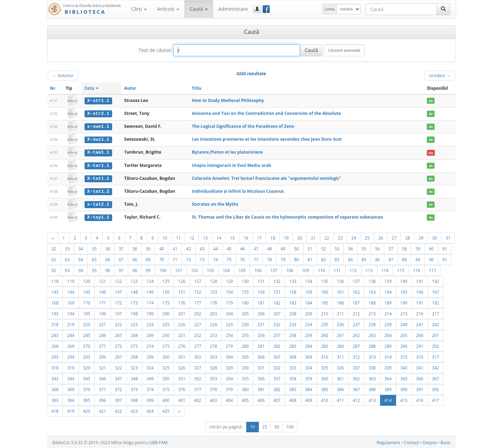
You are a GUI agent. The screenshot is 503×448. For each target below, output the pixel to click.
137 (356, 280)
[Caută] (443, 9)
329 (229, 367)
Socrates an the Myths (215, 203)
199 (150, 313)
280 (245, 345)
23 (340, 237)
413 (372, 399)
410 (325, 399)
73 (202, 258)
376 (182, 388)
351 (182, 377)
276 (182, 345)
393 (55, 399)
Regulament (388, 442)
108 (290, 269)
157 (277, 291)
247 (118, 334)
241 (420, 323)
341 (420, 367)
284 (309, 345)
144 (71, 291)
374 (150, 388)
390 (404, 388)
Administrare (233, 9)
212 (356, 313)
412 (356, 399)
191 (420, 302)
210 (325, 313)
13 (205, 237)
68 (135, 258)
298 (134, 356)
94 (81, 269)
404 (229, 399)
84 (350, 258)
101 (178, 269)
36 (108, 248)
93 (67, 269)
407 (277, 399)
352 (198, 377)
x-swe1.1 (98, 126)
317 (436, 356)
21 (313, 237)
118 (55, 280)
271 (102, 345)
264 (388, 334)
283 (293, 345)
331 (261, 367)
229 (229, 323)
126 (182, 280)
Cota (92, 88)
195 (87, 313)
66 (108, 258)
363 (372, 377)
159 (309, 291)
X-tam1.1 (98, 152)
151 (182, 291)
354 (229, 377)
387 (356, 388)
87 (391, 258)
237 (356, 323)
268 (55, 345)
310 (325, 356)
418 (55, 410)
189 (388, 302)
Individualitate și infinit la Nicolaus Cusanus (238, 190)
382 (277, 388)
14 (219, 237)
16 (246, 237)
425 (166, 410)
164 (388, 291)
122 (118, 280)
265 (404, 334)
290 (404, 345)
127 (198, 280)
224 (150, 323)
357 (277, 377)
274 (150, 345)
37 (121, 248)
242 (436, 323)
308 (293, 356)
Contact (411, 442)
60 (431, 248)
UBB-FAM (158, 442)
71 (175, 258)
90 (431, 258)
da (431, 101)
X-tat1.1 (98, 177)
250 (166, 334)
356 (261, 377)
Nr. (53, 88)
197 (118, 313)
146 (102, 291)
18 (273, 237)
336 (340, 367)
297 (118, 356)
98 (135, 269)
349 (150, 377)
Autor (130, 88)
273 (134, 345)
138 (372, 280)
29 (421, 237)
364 (388, 377)
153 (213, 291)
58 (404, 248)
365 (404, 377)
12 (192, 237)
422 (118, 410)
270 (87, 345)
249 (150, 334)
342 (436, 367)
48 (270, 248)
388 (372, 388)
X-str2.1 (98, 113)
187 (356, 302)
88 (404, 258)
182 (277, 302)
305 (245, 356)
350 (166, 377)
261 (340, 334)
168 (55, 302)
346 (102, 377)
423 (134, 410)
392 (436, 388)
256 (261, 334)
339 (388, 367)
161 (340, 291)
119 (71, 280)
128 (213, 280)
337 (356, 367)
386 (340, 388)
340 (404, 367)
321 (102, 367)
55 (364, 248)
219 (71, 323)
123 (134, 280)
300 (166, 356)
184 (309, 302)
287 (356, 345)
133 (293, 280)
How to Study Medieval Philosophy (228, 100)
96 (108, 269)
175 (166, 302)
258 (293, 334)
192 (436, 302)
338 (372, 367)
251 (182, 334)
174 (150, 302)
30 (435, 237)
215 (404, 313)
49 (283, 248)
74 (216, 258)
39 (148, 248)
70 (162, 258)
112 (353, 269)
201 (182, 313)
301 (182, 356)
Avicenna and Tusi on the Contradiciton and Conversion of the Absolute (266, 113)
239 (388, 323)
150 (166, 291)
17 (259, 237)
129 (229, 280)
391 (420, 388)
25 (367, 237)
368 (55, 388)
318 (55, 367)
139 (388, 280)
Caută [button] (199, 9)
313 (372, 356)
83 (337, 258)
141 (420, 280)
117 (432, 269)
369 (71, 388)
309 (309, 356)
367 (436, 377)
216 (420, 313)
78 (270, 258)
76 (243, 258)
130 (245, 280)
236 (340, 323)
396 (102, 399)
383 (293, 388)
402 (198, 399)
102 (195, 269)
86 (378, 258)
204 (229, 313)
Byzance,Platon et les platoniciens (227, 152)
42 (189, 248)
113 (369, 269)
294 (71, 356)
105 (242, 269)
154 (229, 291)
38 (135, 248)
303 (213, 356)
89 (418, 258)
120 (87, 280)
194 (71, 313)
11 (178, 237)
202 (198, 313)
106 (258, 269)
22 (327, 237)
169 (71, 302)
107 (274, 269)
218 (55, 323)
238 (372, 323)
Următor (440, 75)
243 (55, 334)
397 (118, 399)
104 (226, 269)
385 (325, 388)
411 (340, 399)
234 (309, 323)
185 (325, 302)
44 (216, 248)
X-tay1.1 (98, 216)
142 (436, 280)
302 (198, 356)
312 (356, 356)
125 (166, 280)
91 (445, 258)
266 (420, 334)
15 (232, 237)
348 (134, 377)
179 (229, 302)
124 (150, 280)
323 (134, 367)
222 (118, 323)
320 (87, 367)
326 (182, 367)
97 (121, 269)
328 (213, 367)
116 (416, 269)
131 (261, 280)
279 (229, 345)
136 (340, 280)
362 (356, 377)
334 (309, 367)
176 (182, 302)
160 (325, 291)
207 (277, 313)
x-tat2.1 (98, 203)
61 (445, 248)
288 (372, 345)
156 (261, 291)
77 (256, 258)
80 (297, 258)
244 (71, 334)
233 (293, 323)
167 (436, 291)
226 (182, 323)
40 (162, 248)
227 (198, 323)
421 (102, 410)
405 (245, 399)
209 (309, 313)
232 (277, 323)
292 (436, 345)
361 (340, 377)
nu (431, 152)
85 (364, 258)
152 (198, 291)
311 (340, 356)
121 (102, 280)
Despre (430, 442)
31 (448, 237)
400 (166, 399)
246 (102, 334)
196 (102, 313)
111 (337, 269)
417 (436, 399)
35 (94, 248)
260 (325, 334)
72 (189, 258)
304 (229, 356)
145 (87, 291)
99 (148, 269)
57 (391, 248)
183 (293, 302)
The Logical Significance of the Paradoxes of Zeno (243, 126)
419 (71, 410)
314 (388, 356)
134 (309, 280)
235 (325, 323)
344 (71, 377)
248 (134, 334)
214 (388, 313)
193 (55, 313)
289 (388, 345)
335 (325, 367)
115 (401, 269)
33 (67, 248)
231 (261, 323)
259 (309, 334)
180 (245, 302)
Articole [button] (168, 9)
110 (321, 269)
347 (118, 377)
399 (150, 399)
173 (134, 302)
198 (134, 313)
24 (354, 237)
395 (87, 399)
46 (243, 248)
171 (102, 302)
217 (436, 313)
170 (87, 302)
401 (182, 399)
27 (394, 237)
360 (325, 377)
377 (198, 388)
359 (309, 377)
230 (245, 323)
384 (309, 388)
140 (404, 280)
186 (340, 302)
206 (261, 313)
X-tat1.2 (98, 190)
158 (293, 291)
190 (404, 302)
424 (150, 410)
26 (381, 237)
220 (87, 323)
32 (54, 248)
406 (261, 399)
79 (283, 258)
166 (420, 291)
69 (148, 258)
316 (420, 356)
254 (229, 334)
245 (87, 334)
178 (213, 302)
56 (378, 248)
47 (256, 248)
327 (198, 367)
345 (87, 377)
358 (293, 377)
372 (118, 388)
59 (418, 248)
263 (372, 334)
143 (55, 291)
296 (102, 356)
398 (134, 399)
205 (245, 313)
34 (81, 248)
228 (213, 323)
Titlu (196, 88)
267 (436, 334)
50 (297, 248)
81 (310, 258)
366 (420, 377)
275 (166, 345)
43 (202, 248)
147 (118, 291)
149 (150, 291)
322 (118, 367)
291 (420, 345)
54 (350, 248)
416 (420, 399)
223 (134, 323)
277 (198, 345)
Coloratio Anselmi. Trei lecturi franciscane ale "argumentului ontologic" (267, 177)
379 (229, 388)
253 (213, 334)
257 (277, 334)
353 (213, 377)
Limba (330, 9)
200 (166, 313)
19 (286, 237)
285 (325, 345)
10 (165, 237)
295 (87, 356)
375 (166, 388)
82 (323, 258)
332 (277, 367)
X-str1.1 (98, 101)
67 (121, 258)
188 (372, 302)
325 (166, 367)
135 (325, 280)
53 (337, 248)
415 (404, 399)
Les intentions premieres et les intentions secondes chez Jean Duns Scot (267, 139)
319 (71, 367)
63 (67, 258)
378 (213, 388)
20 (300, 237)
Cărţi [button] (139, 9)
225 (166, 323)
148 (134, 291)
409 (309, 399)
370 (87, 388)
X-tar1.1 (98, 165)
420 (87, 410)
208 (293, 313)
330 (245, 367)
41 (175, 248)
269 (71, 345)
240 (404, 323)
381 (261, 388)
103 (210, 269)
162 (356, 291)
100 (163, 269)
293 (55, 356)
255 (245, 334)
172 (118, 302)
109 (306, 269)
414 (388, 399)
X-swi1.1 (98, 139)
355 (245, 377)
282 (277, 345)
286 (340, 345)
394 (71, 399)
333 (293, 367)
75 (229, 258)
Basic (446, 442)
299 (150, 356)
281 (261, 345)
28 (408, 237)
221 (102, 323)
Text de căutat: (155, 50)
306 (261, 356)
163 (372, 291)
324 (150, 367)
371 (102, 388)
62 (54, 258)
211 (340, 313)
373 (134, 388)
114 (385, 269)
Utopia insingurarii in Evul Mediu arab (231, 165)
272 (118, 345)
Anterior (63, 75)
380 (245, 388)
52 (323, 248)
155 (245, 291)
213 (372, 313)
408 (293, 399)
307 (277, 356)
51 (310, 248)
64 (81, 258)
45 (229, 248)
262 (356, 334)
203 (213, 313)
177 (198, 302)
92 (54, 269)
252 (198, 334)
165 (404, 291)
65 (94, 258)
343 (55, 377)
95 (94, 269)
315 (404, 356)
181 (261, 302)
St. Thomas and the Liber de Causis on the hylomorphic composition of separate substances (287, 216)
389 (388, 388)
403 (213, 399)
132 (277, 280)
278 (213, 345)
